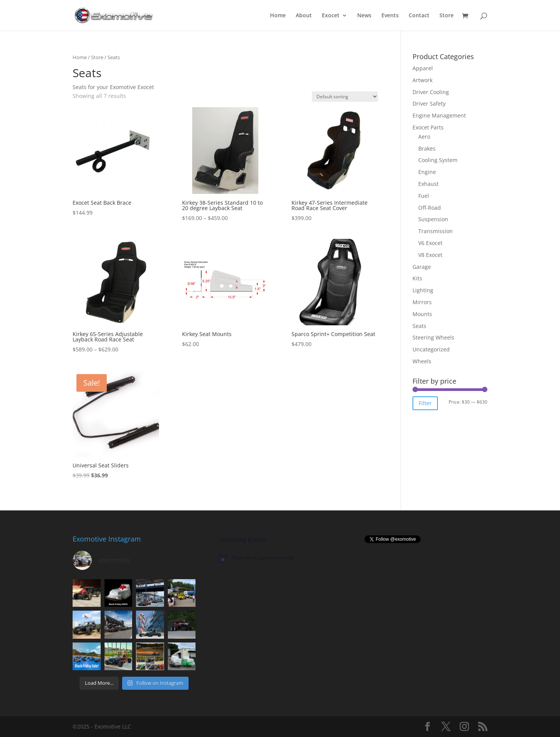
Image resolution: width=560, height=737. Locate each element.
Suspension (433, 219)
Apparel (423, 68)
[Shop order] (345, 97)
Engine (427, 172)
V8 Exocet (430, 255)
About (304, 16)
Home (278, 16)
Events (390, 16)
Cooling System (438, 160)
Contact (419, 16)
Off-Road (430, 208)
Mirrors (422, 302)
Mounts (422, 314)
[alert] (280, 558)
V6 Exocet (430, 243)
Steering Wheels (433, 337)
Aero (424, 137)
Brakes (427, 148)
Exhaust (428, 184)
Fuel (424, 196)
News (364, 16)
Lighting (423, 290)
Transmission (436, 231)
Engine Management (439, 115)
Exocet (331, 16)
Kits (417, 278)
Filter (425, 403)
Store (447, 16)
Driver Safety (429, 104)
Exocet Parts (428, 127)
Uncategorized (431, 349)
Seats (419, 326)
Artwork (422, 80)
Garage (422, 267)
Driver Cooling (431, 92)
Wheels (422, 361)
